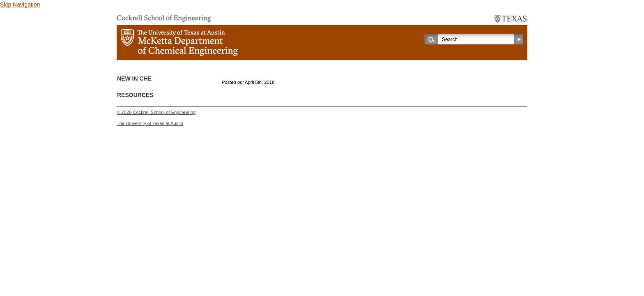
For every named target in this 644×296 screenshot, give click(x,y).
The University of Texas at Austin (150, 123)
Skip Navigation (20, 5)
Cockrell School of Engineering (164, 112)
